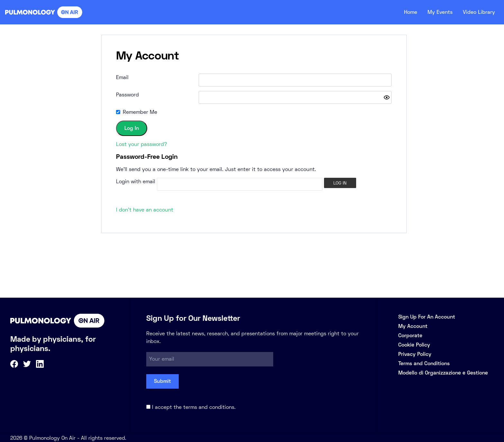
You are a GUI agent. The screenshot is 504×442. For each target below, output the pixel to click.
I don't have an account (145, 210)
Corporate (410, 335)
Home (405, 12)
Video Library (478, 12)
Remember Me (140, 112)
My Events (437, 12)
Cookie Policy (414, 345)
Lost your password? (142, 144)
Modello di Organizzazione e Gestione (443, 373)
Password (127, 95)
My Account (413, 326)
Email (122, 77)
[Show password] (387, 97)
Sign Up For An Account (427, 317)
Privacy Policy (415, 354)
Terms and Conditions (424, 363)
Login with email (136, 181)
